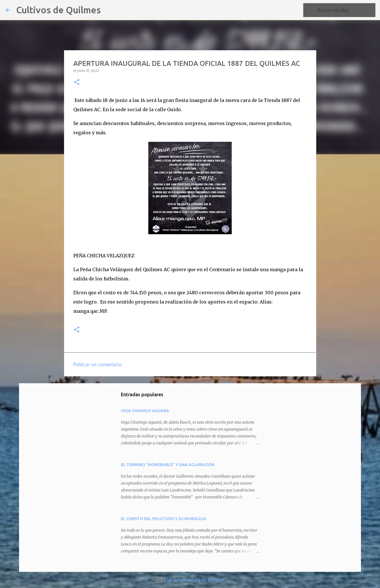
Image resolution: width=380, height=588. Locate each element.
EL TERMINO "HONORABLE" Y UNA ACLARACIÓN (168, 465)
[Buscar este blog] (345, 10)
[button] (77, 82)
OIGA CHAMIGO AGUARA (145, 411)
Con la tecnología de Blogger (190, 580)
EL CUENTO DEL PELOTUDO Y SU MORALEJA (164, 519)
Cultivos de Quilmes (58, 10)
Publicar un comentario (98, 364)
